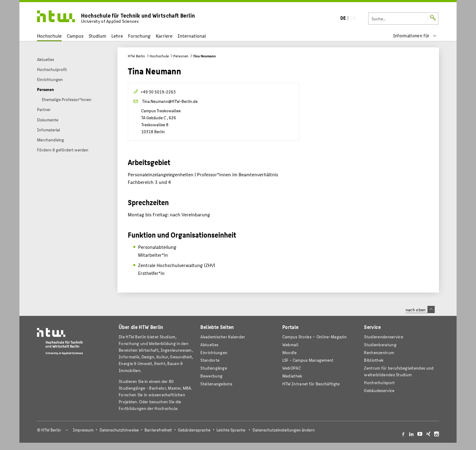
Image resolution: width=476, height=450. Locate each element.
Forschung (139, 36)
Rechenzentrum (379, 352)
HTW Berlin (136, 56)
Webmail (290, 345)
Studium (97, 36)
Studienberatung (380, 345)
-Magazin (314, 337)
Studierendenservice (384, 337)
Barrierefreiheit (158, 430)
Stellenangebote (216, 384)
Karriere (164, 36)
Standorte (210, 360)
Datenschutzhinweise (119, 430)
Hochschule (49, 36)
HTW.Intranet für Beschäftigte (311, 384)
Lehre (117, 36)
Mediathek (292, 376)
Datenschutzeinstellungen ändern (284, 430)
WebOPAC (292, 368)
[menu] (415, 36)
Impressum (83, 430)
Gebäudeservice (379, 390)
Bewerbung (211, 376)
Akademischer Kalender (223, 337)
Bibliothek (374, 360)
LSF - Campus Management (308, 360)
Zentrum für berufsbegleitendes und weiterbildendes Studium (399, 371)
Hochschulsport (379, 382)
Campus (75, 36)
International (192, 36)
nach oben (420, 310)
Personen (181, 56)
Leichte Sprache (231, 430)
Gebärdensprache (194, 430)
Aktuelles (209, 345)
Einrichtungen (214, 352)
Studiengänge (214, 368)
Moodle (290, 352)
